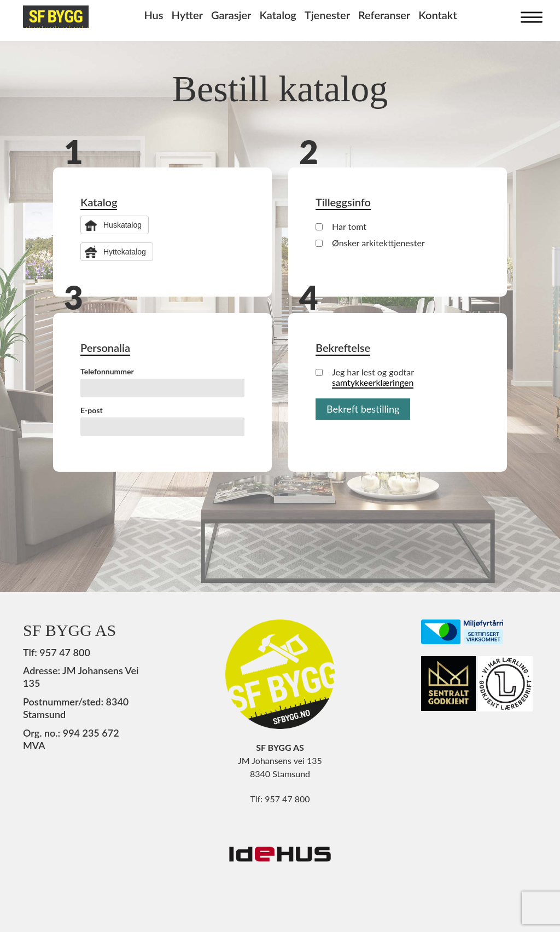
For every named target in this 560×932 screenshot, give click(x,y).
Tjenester (327, 15)
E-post (92, 410)
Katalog (278, 15)
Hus (153, 15)
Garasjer (231, 15)
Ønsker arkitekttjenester (370, 243)
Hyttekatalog (125, 252)
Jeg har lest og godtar (365, 377)
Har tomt (341, 226)
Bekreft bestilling (363, 409)
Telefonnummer (107, 371)
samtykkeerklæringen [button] (373, 382)
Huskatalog (122, 225)
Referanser (384, 15)
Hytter (187, 15)
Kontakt (437, 15)
